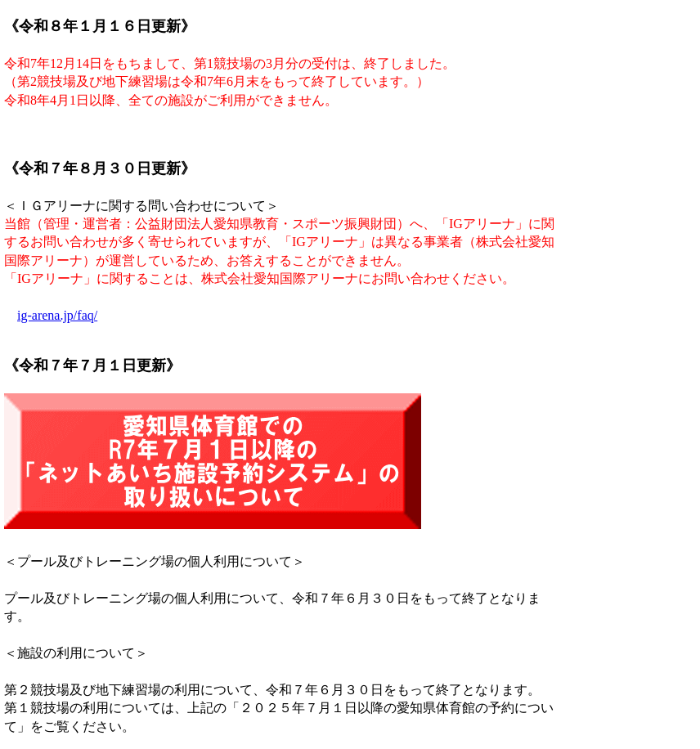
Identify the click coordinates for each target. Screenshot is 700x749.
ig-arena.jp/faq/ (57, 315)
